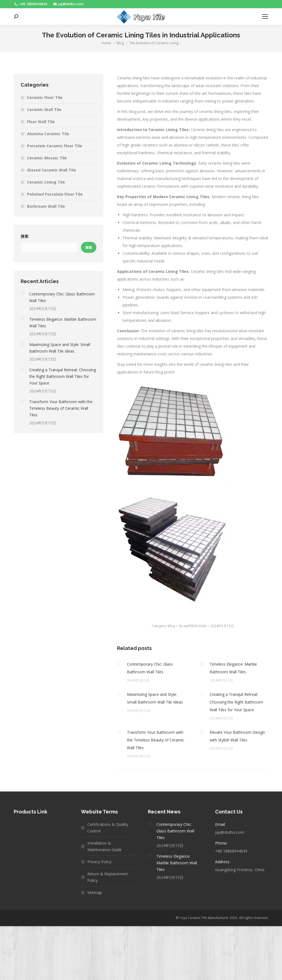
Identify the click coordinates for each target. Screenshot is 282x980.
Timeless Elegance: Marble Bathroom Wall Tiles (233, 668)
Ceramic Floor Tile (45, 97)
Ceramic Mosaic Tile (47, 158)
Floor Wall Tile (41, 122)
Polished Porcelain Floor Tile (55, 194)
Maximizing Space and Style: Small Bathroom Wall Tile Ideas (155, 698)
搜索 (25, 236)
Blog (171, 626)
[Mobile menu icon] (265, 16)
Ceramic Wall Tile (44, 110)
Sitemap (95, 892)
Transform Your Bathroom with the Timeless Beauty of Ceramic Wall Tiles (156, 740)
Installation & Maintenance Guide (105, 846)
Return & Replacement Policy (108, 877)
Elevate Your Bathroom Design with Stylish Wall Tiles (237, 736)
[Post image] (119, 664)
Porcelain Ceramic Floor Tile (55, 146)
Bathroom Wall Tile (46, 206)
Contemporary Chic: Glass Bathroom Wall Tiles (150, 668)
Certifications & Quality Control (108, 828)
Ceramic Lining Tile (46, 182)
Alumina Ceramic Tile (48, 134)
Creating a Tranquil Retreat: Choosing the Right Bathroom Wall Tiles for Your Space (236, 702)
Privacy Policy (99, 862)
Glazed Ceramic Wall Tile (51, 170)
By (193, 626)
